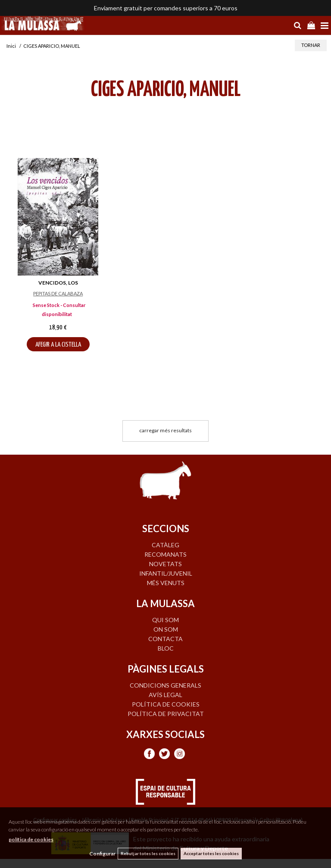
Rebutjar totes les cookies (148, 853)
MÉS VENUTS (166, 583)
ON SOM (166, 629)
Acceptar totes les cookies (211, 853)
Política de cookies (166, 704)
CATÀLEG (165, 545)
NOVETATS (165, 564)
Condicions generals (165, 685)
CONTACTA (165, 639)
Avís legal (165, 695)
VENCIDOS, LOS (58, 283)
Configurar (102, 854)
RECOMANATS (165, 554)
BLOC (166, 648)
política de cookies (31, 839)
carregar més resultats (165, 430)
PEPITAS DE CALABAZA (58, 293)
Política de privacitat (166, 714)
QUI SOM (165, 620)
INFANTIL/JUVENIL (166, 573)
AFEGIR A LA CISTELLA (58, 345)
